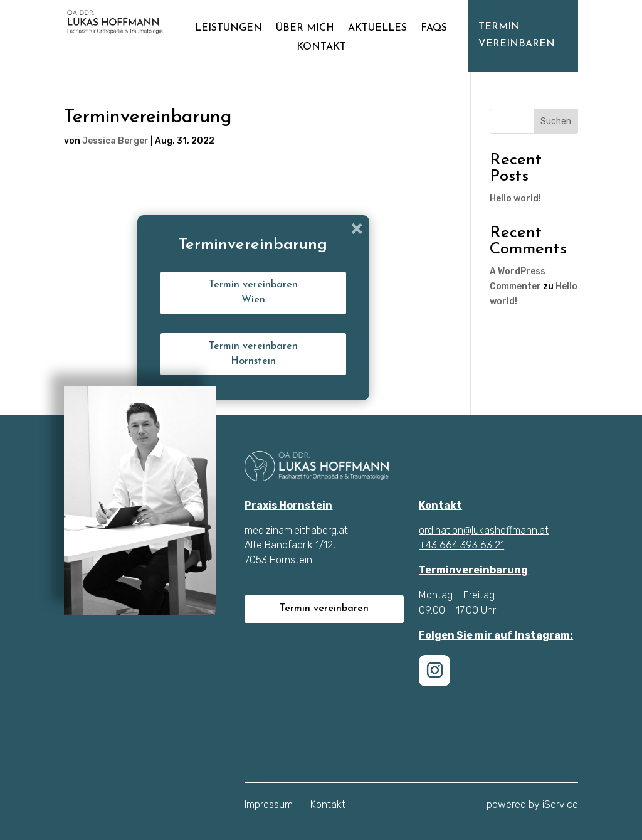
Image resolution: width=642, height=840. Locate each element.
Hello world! (515, 199)
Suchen (556, 121)
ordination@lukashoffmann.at (484, 530)
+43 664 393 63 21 (461, 545)
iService (560, 805)
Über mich (305, 29)
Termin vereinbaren (517, 35)
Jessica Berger (115, 141)
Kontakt (321, 47)
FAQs (434, 29)
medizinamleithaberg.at (296, 530)
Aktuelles (377, 29)
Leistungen (229, 29)
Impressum (269, 805)
